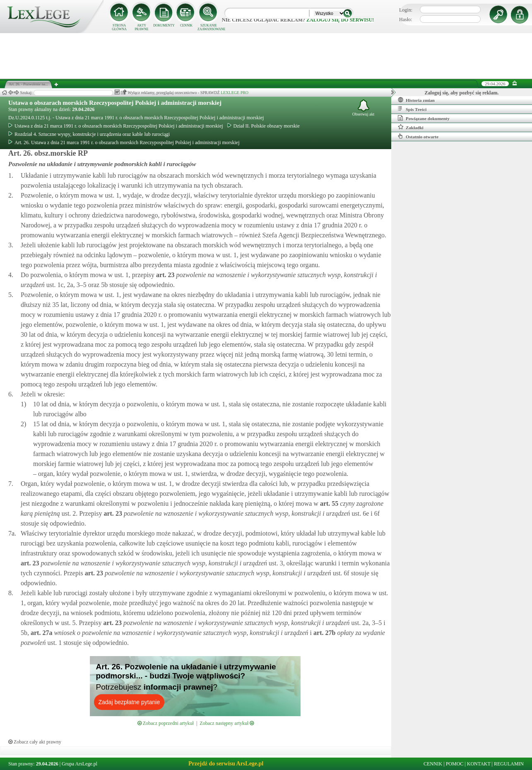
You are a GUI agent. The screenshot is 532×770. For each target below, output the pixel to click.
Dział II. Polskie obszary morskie (264, 126)
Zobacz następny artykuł (227, 723)
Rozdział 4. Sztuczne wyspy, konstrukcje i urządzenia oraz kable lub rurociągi (89, 134)
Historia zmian (416, 100)
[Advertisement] (266, 56)
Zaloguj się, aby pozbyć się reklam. (462, 93)
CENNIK (186, 25)
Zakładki (411, 127)
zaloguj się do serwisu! (340, 20)
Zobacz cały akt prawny (35, 742)
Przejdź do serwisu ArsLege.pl (226, 764)
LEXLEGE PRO (235, 93)
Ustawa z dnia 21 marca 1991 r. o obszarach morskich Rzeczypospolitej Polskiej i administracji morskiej (116, 126)
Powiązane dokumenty (424, 118)
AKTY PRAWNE (141, 27)
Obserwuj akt (363, 108)
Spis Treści (412, 109)
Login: (406, 10)
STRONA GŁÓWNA (119, 27)
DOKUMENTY (164, 25)
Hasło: (406, 19)
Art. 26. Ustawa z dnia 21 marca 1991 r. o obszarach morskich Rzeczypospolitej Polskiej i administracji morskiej (124, 142)
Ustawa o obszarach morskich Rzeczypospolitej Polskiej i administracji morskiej (115, 103)
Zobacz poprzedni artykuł (166, 723)
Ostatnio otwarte (418, 136)
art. (164, 275)
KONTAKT (479, 764)
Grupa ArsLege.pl (79, 764)
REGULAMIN (509, 764)
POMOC (455, 764)
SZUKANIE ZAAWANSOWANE (209, 27)
